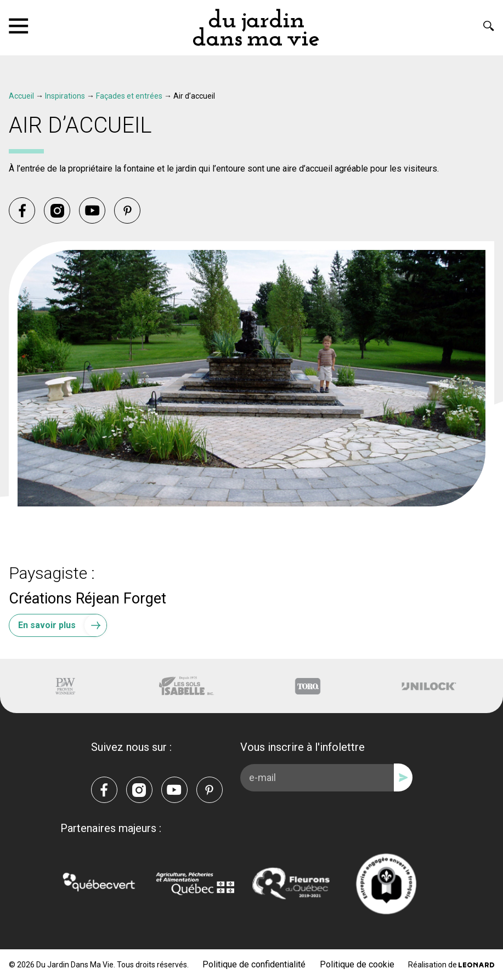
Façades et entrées (129, 96)
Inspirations (65, 96)
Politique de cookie (357, 964)
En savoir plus (62, 625)
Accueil (21, 96)
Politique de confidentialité (254, 964)
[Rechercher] (489, 26)
